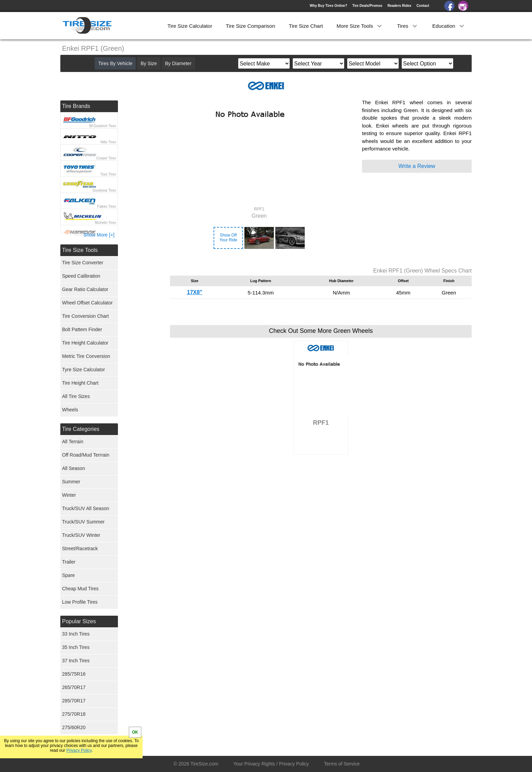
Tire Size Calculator (190, 26)
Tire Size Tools (80, 250)
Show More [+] (99, 235)
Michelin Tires (105, 223)
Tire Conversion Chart (85, 316)
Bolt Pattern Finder (82, 329)
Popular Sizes (79, 621)
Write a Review (417, 166)
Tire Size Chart (306, 26)
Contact (423, 6)
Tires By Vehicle (115, 63)
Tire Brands (76, 106)
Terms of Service (342, 764)
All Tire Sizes (76, 396)
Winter (69, 495)
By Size (149, 63)
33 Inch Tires (76, 634)
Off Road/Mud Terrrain (86, 455)
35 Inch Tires (76, 647)
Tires (408, 26)
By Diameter (178, 63)
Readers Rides (399, 6)
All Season (74, 468)
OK (135, 732)
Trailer (69, 562)
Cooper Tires (106, 158)
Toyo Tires (108, 174)
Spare (68, 575)
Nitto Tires (108, 142)
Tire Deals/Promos (367, 6)
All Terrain (73, 442)
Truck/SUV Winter (81, 535)
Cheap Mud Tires (80, 589)
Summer (71, 482)
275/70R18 (74, 714)
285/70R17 (74, 701)
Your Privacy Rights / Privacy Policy (271, 764)
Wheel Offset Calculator (87, 303)
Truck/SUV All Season (86, 508)
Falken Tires (107, 207)
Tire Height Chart (80, 383)
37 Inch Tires (76, 661)
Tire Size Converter (83, 263)
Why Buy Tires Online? (328, 6)
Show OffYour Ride (228, 238)
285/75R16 (74, 674)
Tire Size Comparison (251, 26)
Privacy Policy (79, 750)
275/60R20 (74, 727)
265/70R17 (74, 687)
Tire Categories (81, 429)
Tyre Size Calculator (83, 370)
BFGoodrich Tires (102, 126)
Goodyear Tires (104, 190)
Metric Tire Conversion (86, 356)
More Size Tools (360, 26)
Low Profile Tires (80, 602)
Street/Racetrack (80, 548)
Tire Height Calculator (85, 343)
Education (449, 26)
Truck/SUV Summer (83, 522)
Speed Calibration (81, 276)
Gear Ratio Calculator (85, 289)
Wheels (70, 410)
